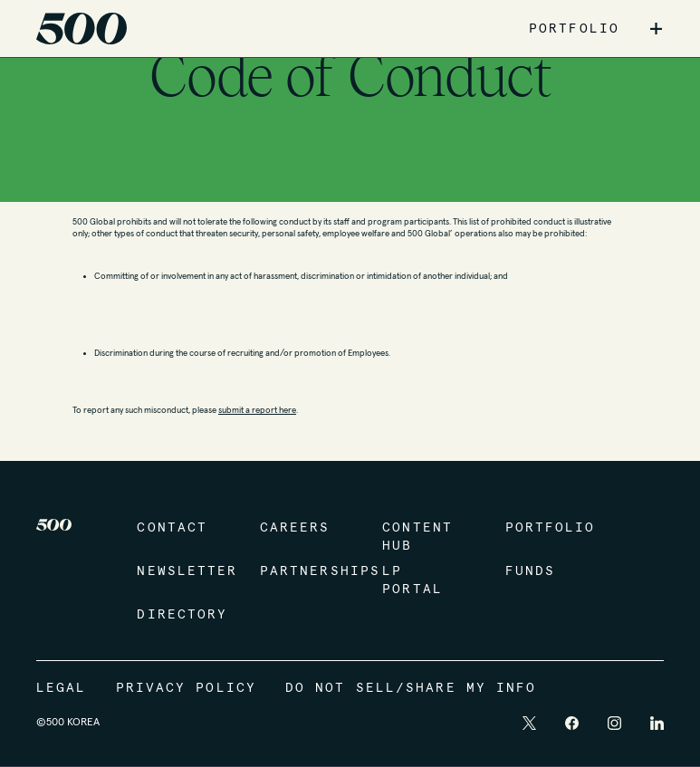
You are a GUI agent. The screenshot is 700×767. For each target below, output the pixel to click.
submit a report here (257, 410)
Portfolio (548, 528)
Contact (172, 528)
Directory (180, 615)
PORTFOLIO (574, 29)
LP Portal (412, 580)
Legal (62, 688)
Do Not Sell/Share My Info (411, 688)
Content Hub (417, 537)
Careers (295, 528)
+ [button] (656, 29)
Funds (531, 571)
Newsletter (180, 571)
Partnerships (303, 571)
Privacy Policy (186, 688)
